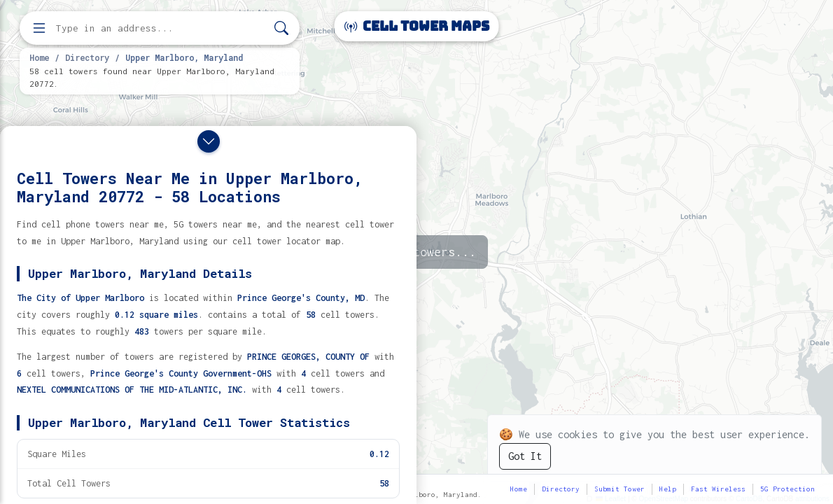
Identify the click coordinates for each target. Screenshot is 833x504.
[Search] (281, 28)
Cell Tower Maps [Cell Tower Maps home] (417, 26)
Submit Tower (619, 489)
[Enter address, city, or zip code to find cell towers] (161, 28)
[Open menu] (39, 28)
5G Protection (787, 489)
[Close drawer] (209, 141)
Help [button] (668, 489)
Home (39, 57)
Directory (87, 57)
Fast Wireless (718, 489)
